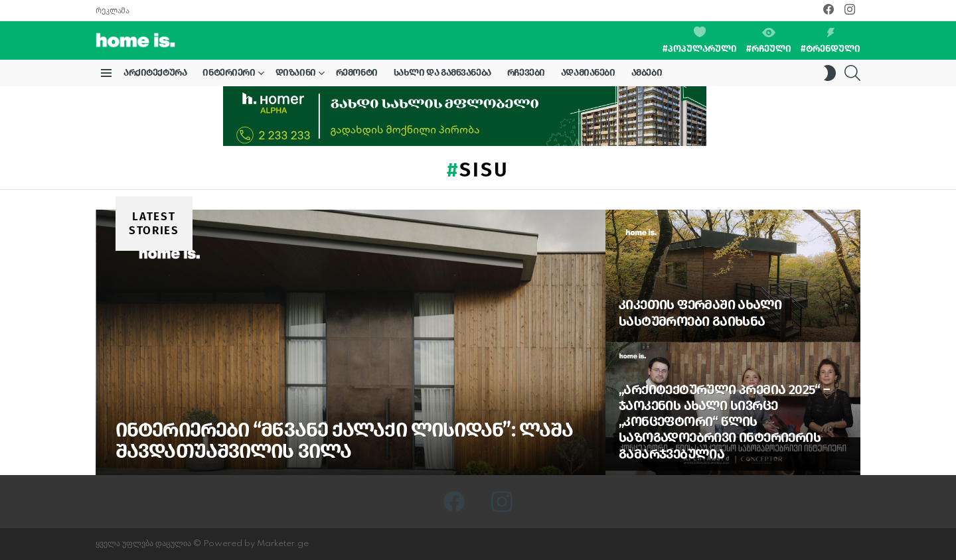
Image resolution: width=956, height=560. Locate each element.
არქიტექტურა (155, 73)
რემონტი (357, 73)
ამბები (647, 73)
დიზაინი (296, 75)
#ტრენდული (831, 41)
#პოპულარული (700, 40)
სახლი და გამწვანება (442, 73)
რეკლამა (112, 11)
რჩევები (526, 73)
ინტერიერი (229, 75)
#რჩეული (769, 41)
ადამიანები (588, 73)
